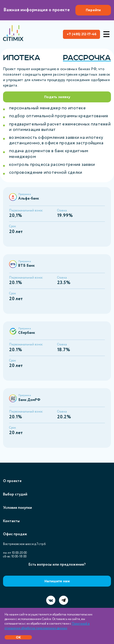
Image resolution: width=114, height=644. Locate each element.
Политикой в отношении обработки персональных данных (47, 626)
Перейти (93, 10)
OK (18, 637)
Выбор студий (15, 494)
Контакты (11, 521)
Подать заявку (57, 97)
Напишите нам (57, 581)
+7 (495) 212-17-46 (82, 34)
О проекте (12, 481)
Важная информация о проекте (57, 10)
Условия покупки (17, 508)
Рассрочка (87, 58)
